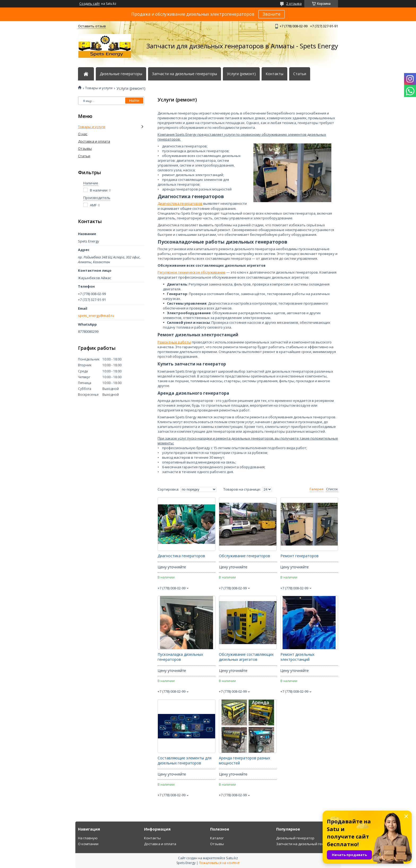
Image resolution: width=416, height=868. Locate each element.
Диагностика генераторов (180, 203)
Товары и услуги (99, 88)
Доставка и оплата (94, 141)
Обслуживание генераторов (244, 556)
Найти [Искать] (134, 101)
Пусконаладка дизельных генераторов (180, 657)
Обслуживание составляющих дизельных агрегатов (246, 657)
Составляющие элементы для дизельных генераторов (185, 761)
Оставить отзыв (92, 26)
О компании (88, 844)
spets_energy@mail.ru (96, 316)
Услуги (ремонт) (241, 74)
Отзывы (85, 148)
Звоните (272, 14)
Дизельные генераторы (121, 74)
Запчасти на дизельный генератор (306, 844)
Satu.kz (232, 858)
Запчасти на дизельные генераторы (185, 74)
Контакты (274, 74)
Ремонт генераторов (300, 556)
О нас (83, 134)
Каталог (217, 838)
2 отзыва (294, 3)
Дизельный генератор (295, 838)
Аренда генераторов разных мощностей (244, 761)
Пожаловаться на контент (219, 863)
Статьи (300, 74)
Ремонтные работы (174, 342)
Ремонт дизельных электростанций (297, 657)
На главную (88, 838)
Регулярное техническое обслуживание (192, 272)
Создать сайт (90, 4)
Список (332, 489)
